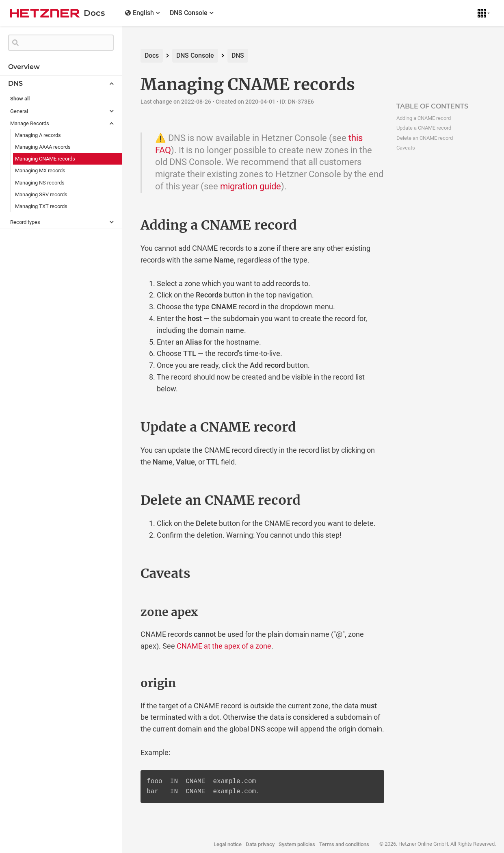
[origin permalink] (123, 684)
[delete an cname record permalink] (123, 500)
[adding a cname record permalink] (123, 225)
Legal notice (228, 844)
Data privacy (260, 844)
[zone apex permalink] (123, 612)
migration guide (251, 186)
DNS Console (195, 55)
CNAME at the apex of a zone (224, 646)
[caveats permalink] (123, 573)
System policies (297, 844)
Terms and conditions (344, 844)
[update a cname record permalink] (123, 427)
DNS (238, 55)
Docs (152, 55)
